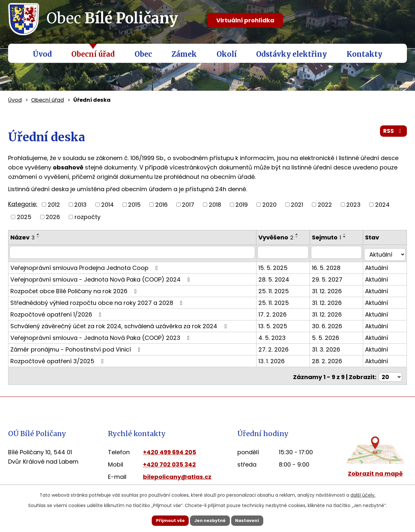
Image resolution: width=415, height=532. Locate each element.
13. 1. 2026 (278, 359)
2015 (134, 205)
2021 (297, 205)
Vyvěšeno (282, 237)
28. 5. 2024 (280, 277)
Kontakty (364, 54)
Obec (143, 54)
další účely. (363, 494)
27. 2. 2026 (280, 347)
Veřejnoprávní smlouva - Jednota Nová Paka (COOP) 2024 (101, 277)
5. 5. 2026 (332, 335)
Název (23, 237)
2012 (54, 205)
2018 (215, 205)
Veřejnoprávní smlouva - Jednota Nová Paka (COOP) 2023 (101, 335)
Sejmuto (333, 237)
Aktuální (380, 265)
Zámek (184, 54)
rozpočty (88, 217)
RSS (393, 133)
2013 (80, 205)
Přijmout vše (163, 520)
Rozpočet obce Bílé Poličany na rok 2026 (75, 289)
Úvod (42, 54)
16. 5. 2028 (333, 265)
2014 (107, 205)
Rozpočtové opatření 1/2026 (57, 312)
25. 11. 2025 (280, 289)
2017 (188, 205)
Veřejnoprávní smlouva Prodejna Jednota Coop (85, 265)
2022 (325, 205)
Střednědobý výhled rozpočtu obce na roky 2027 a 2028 (98, 300)
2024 (382, 205)
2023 (353, 205)
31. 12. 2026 (333, 289)
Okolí (227, 54)
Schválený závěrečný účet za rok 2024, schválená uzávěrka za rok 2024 (120, 324)
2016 (161, 205)
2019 (242, 205)
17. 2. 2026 (279, 312)
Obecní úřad (93, 54)
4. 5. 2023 (278, 335)
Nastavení (255, 520)
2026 (53, 217)
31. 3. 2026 (332, 347)
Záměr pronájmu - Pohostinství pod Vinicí (77, 347)
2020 (269, 205)
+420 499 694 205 (170, 447)
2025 (24, 217)
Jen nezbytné (210, 520)
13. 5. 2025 (279, 324)
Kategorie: (23, 204)
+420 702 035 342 (169, 460)
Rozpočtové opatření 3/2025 (58, 359)
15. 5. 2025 (279, 265)
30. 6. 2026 (333, 324)
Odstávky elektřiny (291, 54)
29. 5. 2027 (334, 277)
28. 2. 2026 (333, 359)
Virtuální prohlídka (245, 20)
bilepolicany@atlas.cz (177, 472)
